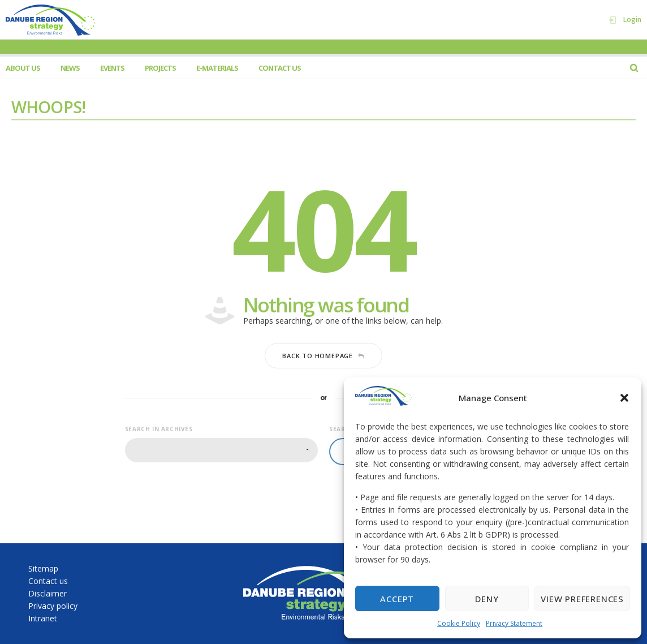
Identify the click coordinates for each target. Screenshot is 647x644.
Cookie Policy (459, 623)
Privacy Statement (514, 623)
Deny (487, 599)
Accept (397, 599)
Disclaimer (48, 593)
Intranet (43, 618)
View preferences (582, 599)
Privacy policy (53, 606)
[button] (624, 398)
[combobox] (221, 450)
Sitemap (43, 568)
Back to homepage (323, 356)
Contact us (48, 581)
